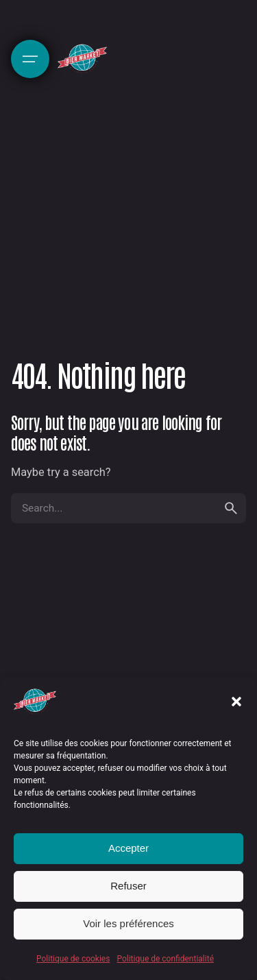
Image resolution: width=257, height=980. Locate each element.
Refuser (128, 886)
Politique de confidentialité (165, 959)
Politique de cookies (73, 959)
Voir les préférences (128, 923)
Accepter (128, 848)
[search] (231, 508)
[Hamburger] (30, 59)
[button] (236, 702)
